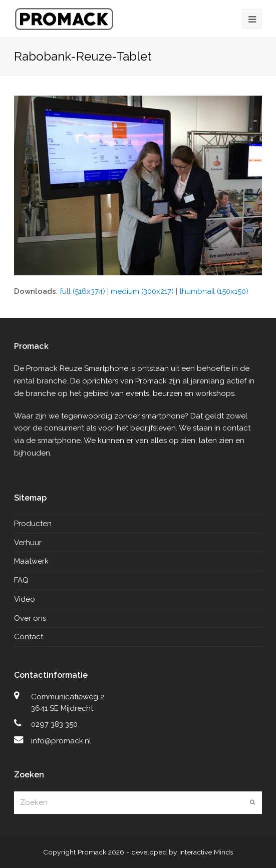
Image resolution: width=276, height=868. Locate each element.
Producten (33, 524)
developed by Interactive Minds (182, 852)
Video (25, 599)
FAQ (21, 580)
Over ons (30, 618)
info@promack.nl (61, 741)
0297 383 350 (54, 724)
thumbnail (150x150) (214, 291)
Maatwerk (31, 561)
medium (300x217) (142, 291)
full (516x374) (82, 291)
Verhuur (28, 543)
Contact (29, 637)
